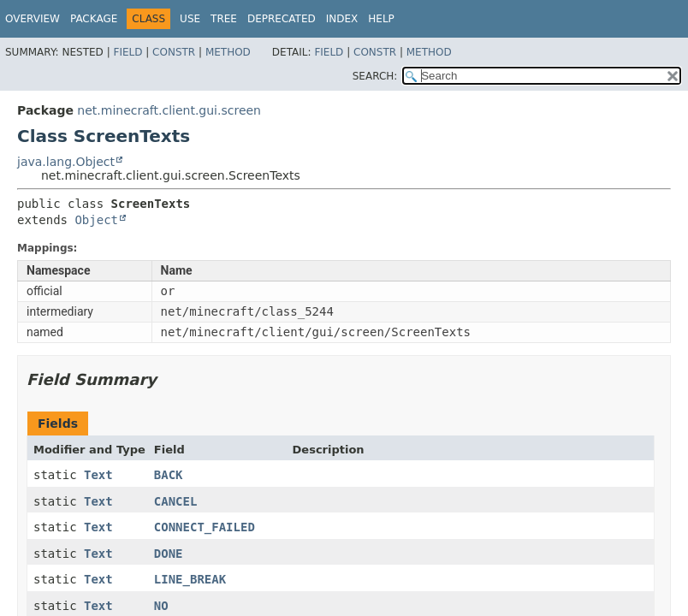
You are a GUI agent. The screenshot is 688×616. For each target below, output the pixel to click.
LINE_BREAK (190, 579)
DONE (169, 554)
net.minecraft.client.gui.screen (169, 110)
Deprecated (282, 19)
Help (381, 19)
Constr (174, 52)
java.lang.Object (66, 162)
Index (342, 19)
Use (190, 19)
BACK (169, 475)
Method (228, 52)
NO (161, 606)
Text (98, 475)
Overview (33, 19)
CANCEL (176, 501)
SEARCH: (375, 76)
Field (128, 52)
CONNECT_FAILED (205, 527)
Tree (224, 19)
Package (94, 19)
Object (96, 220)
